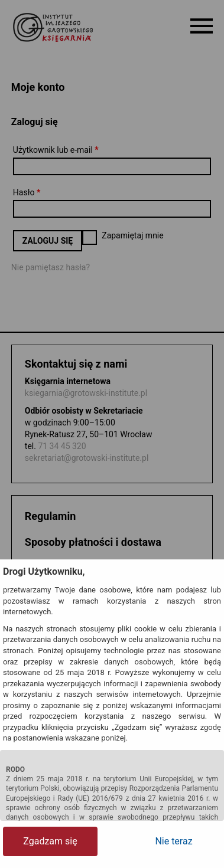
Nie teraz (173, 841)
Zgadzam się (50, 841)
